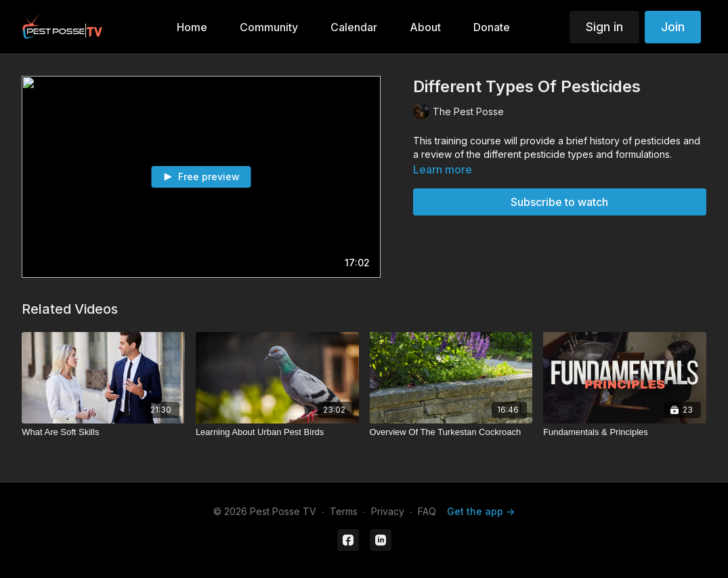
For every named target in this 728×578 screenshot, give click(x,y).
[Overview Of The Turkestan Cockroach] (451, 432)
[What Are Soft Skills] (103, 432)
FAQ (427, 511)
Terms (344, 511)
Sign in (604, 27)
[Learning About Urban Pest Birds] (277, 432)
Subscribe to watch (559, 202)
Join (673, 27)
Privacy (388, 511)
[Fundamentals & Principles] (625, 432)
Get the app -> (481, 511)
